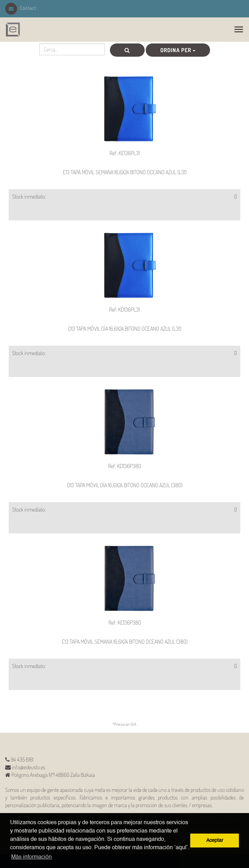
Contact (21, 8)
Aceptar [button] (215, 841)
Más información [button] (31, 857)
